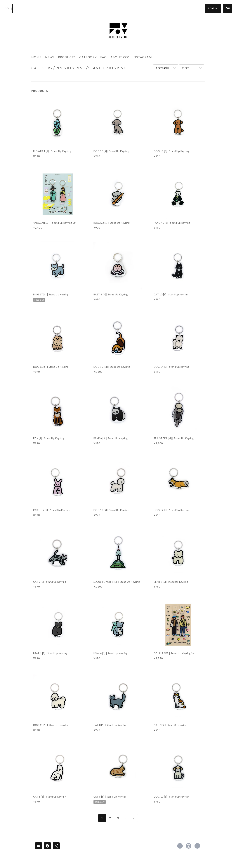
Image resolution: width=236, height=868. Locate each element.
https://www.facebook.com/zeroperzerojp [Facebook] (180, 846)
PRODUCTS (67, 57)
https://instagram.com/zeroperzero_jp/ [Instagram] (189, 846)
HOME (36, 57)
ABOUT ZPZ (120, 57)
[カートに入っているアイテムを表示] (228, 8)
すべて (186, 68)
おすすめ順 (162, 68)
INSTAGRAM (142, 57)
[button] (213, 8)
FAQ (104, 57)
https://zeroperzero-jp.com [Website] (197, 846)
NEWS (50, 57)
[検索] (8, 8)
